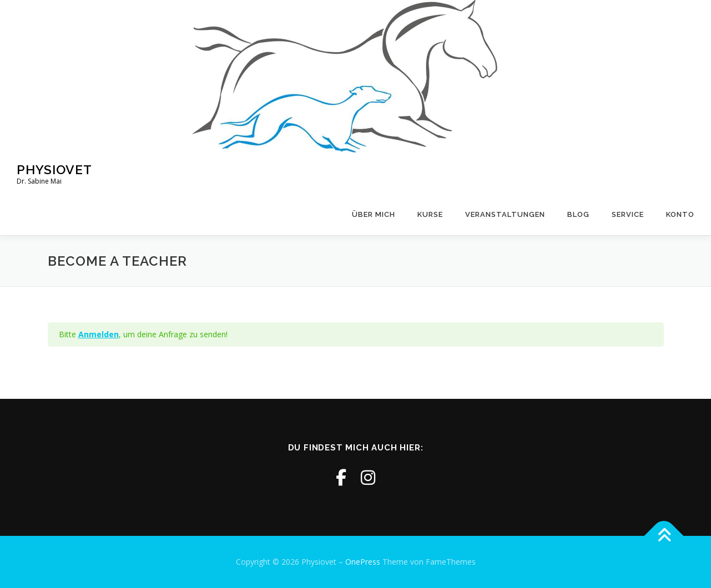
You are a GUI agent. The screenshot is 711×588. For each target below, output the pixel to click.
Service (628, 214)
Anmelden (99, 334)
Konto (680, 214)
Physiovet (54, 169)
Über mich (374, 214)
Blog (578, 214)
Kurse (430, 214)
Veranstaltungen (505, 214)
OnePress (363, 562)
